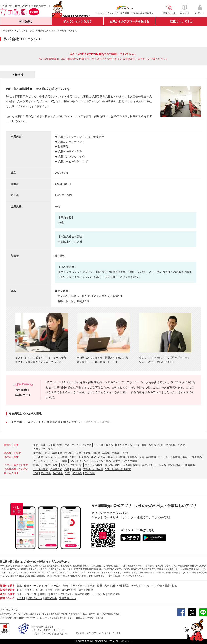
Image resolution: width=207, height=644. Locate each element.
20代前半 (58, 473)
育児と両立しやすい (72, 465)
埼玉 (43, 590)
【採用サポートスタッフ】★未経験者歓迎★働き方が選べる (45, 422)
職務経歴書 (51, 598)
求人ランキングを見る (78, 21)
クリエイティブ (79, 586)
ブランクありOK (94, 465)
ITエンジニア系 (124, 445)
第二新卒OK (52, 465)
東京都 (37, 453)
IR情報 (90, 618)
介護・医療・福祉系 (145, 445)
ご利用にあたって (8, 614)
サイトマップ (111, 13)
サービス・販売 (59, 586)
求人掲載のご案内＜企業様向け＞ (137, 13)
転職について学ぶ (181, 21)
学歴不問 (147, 465)
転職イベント (35, 598)
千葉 (50, 590)
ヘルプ (99, 13)
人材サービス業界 (79, 457)
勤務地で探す (7, 590)
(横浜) (35, 590)
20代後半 (46, 473)
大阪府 (46, 453)
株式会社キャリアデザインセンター (31, 618)
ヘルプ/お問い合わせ (110, 614)
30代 (68, 473)
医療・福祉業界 (148, 457)
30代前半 (77, 473)
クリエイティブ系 (43, 449)
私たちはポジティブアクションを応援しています (98, 633)
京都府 (115, 453)
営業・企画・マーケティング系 (74, 445)
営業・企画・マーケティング (33, 586)
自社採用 (99, 618)
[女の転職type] (6, 618)
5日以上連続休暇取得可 (118, 469)
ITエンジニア (148, 586)
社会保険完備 (41, 469)
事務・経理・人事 (99, 586)
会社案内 (80, 618)
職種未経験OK (113, 465)
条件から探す (7, 594)
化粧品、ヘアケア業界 (125, 461)
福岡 (81, 590)
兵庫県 (106, 453)
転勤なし (38, 465)
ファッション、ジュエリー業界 (50, 461)
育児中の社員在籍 (93, 469)
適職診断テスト (68, 598)
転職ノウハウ (7, 598)
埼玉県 (68, 453)
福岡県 (96, 453)
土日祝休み (160, 465)
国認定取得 (114, 594)
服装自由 (190, 465)
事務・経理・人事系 (44, 445)
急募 (67, 469)
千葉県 (77, 453)
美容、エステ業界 (192, 457)
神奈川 (28, 590)
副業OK (44, 594)
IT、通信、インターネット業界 (50, 457)
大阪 (57, 590)
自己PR (21, 598)
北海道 (125, 453)
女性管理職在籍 (131, 465)
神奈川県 (57, 453)
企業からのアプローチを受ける (129, 21)
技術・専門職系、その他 (172, 445)
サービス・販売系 (103, 445)
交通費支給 (56, 469)
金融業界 (132, 457)
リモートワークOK (27, 594)
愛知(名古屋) (69, 590)
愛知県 (87, 453)
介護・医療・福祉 (167, 586)
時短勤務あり (176, 465)
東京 (19, 590)
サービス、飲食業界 (169, 457)
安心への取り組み (26, 614)
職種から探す (7, 586)
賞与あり (76, 469)
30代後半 (90, 473)
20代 (36, 473)
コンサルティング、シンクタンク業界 (90, 461)
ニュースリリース (91, 614)
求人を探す (26, 21)
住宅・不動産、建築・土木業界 (108, 457)
